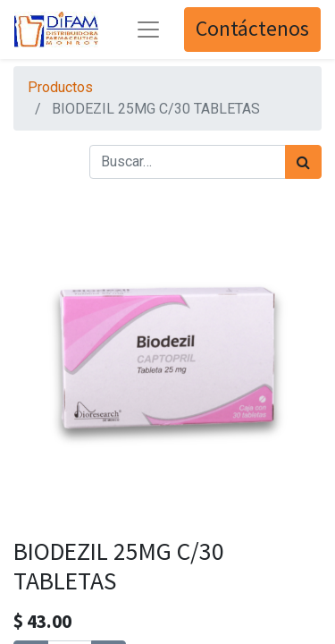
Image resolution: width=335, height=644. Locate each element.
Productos (60, 87)
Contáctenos (252, 29)
